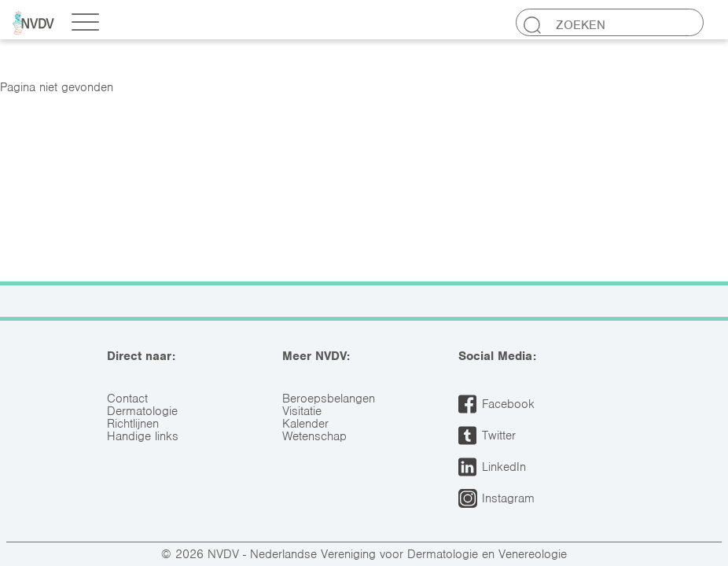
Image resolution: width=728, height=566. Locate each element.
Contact (127, 399)
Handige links (143, 436)
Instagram (508, 498)
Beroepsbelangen (329, 399)
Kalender (305, 424)
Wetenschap (314, 436)
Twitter (499, 436)
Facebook (508, 404)
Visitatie (302, 411)
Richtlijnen (133, 424)
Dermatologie (142, 411)
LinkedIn (504, 467)
